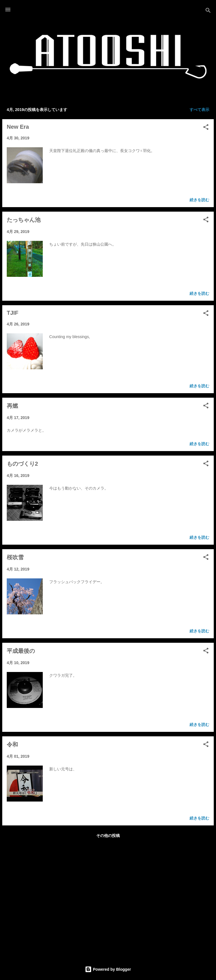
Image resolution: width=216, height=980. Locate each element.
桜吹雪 (15, 557)
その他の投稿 (108, 836)
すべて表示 (199, 110)
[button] (206, 128)
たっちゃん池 (24, 220)
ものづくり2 (22, 464)
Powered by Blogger (108, 969)
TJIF (13, 313)
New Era (18, 127)
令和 (12, 744)
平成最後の (21, 651)
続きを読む (199, 200)
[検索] (208, 11)
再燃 (12, 406)
